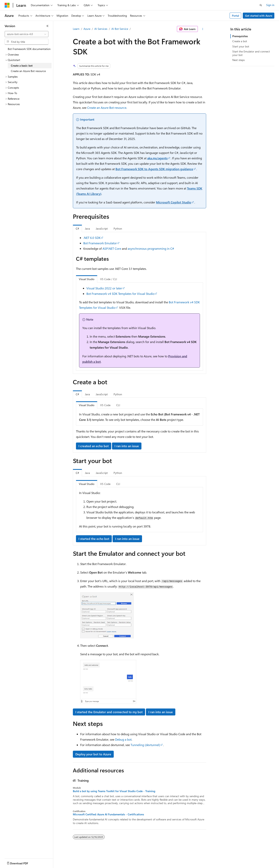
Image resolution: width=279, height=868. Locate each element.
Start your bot (241, 46)
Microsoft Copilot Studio (174, 202)
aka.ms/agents (157, 158)
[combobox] (27, 34)
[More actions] (203, 29)
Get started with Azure (259, 16)
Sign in (270, 5)
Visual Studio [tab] (87, 279)
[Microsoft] (7, 5)
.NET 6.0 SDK (92, 238)
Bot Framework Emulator (100, 243)
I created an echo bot (94, 446)
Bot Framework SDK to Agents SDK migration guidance (154, 169)
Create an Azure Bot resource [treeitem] (28, 71)
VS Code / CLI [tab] (109, 279)
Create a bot (240, 41)
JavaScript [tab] (102, 229)
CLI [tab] (118, 405)
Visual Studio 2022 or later (104, 288)
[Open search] (261, 5)
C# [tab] (77, 229)
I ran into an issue (127, 446)
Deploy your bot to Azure (93, 754)
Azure (87, 29)
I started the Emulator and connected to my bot (109, 712)
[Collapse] (47, 26)
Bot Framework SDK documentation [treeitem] (29, 49)
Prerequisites (240, 36)
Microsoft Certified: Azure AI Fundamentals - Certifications (108, 814)
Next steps (239, 60)
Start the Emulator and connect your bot (251, 53)
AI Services (101, 29)
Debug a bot (123, 739)
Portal (236, 16)
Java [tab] (87, 229)
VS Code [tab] (105, 405)
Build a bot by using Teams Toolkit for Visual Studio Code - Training (114, 791)
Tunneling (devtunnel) (145, 745)
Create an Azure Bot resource (107, 108)
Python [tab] (118, 229)
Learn (76, 29)
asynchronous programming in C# (151, 248)
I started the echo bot (94, 539)
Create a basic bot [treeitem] (22, 66)
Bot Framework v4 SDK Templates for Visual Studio (120, 294)
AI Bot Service (120, 29)
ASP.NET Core (112, 248)
